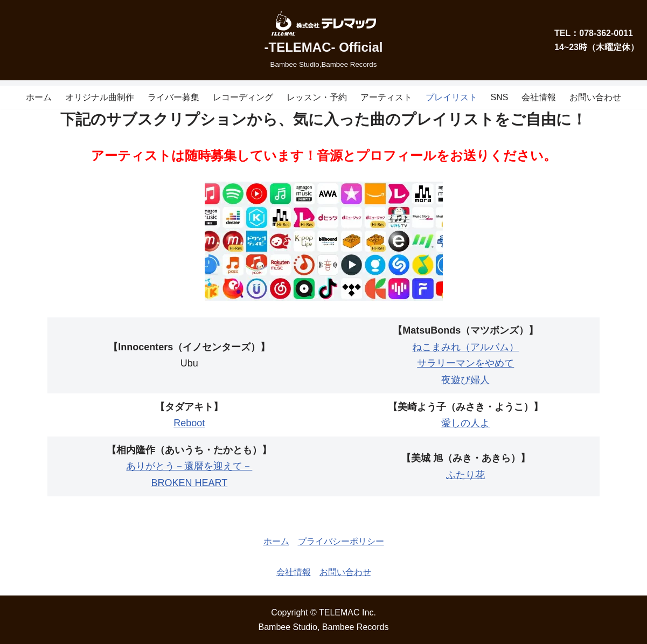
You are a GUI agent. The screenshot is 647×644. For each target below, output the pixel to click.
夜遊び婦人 (465, 380)
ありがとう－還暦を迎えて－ (189, 466)
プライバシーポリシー (341, 541)
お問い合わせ (595, 97)
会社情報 (539, 97)
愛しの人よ (465, 423)
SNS (500, 97)
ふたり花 (465, 475)
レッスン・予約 (317, 97)
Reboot (189, 423)
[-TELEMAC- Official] (324, 40)
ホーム (39, 97)
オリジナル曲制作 (100, 97)
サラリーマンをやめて (465, 363)
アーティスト (386, 97)
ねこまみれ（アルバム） (465, 347)
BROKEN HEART (189, 483)
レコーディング (243, 97)
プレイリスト (451, 97)
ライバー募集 (173, 97)
